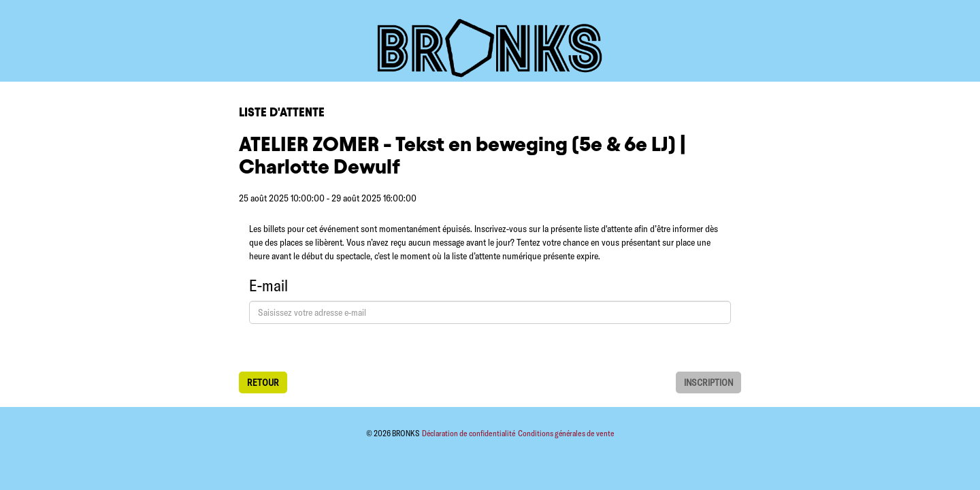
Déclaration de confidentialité (469, 433)
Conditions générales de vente (566, 433)
